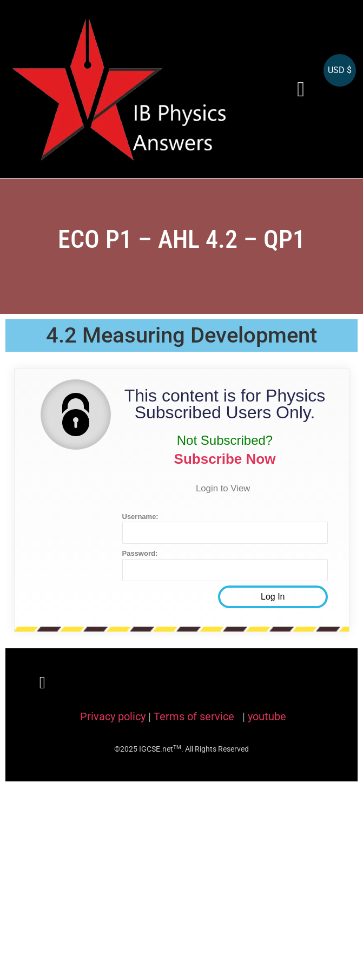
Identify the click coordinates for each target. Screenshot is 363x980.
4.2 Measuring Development (182, 335)
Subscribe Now (225, 459)
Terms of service (195, 716)
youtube (267, 716)
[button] (301, 89)
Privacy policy (113, 716)
